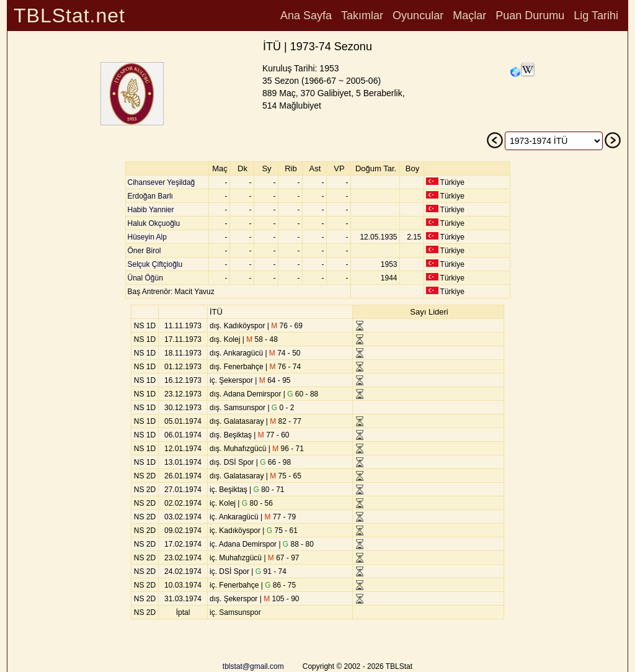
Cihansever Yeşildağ (162, 182)
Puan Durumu (530, 16)
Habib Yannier (151, 210)
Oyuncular (418, 16)
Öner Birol (144, 251)
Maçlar (469, 16)
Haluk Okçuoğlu (154, 223)
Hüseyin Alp (147, 237)
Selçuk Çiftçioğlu (155, 264)
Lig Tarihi (596, 16)
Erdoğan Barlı (150, 196)
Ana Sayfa (306, 16)
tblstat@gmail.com (253, 666)
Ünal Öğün (145, 278)
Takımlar (362, 16)
